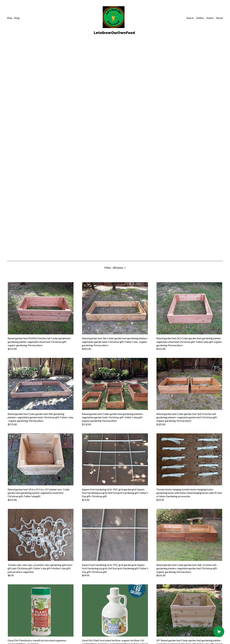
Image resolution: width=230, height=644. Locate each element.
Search (190, 18)
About (220, 18)
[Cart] (219, 632)
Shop (10, 18)
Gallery (200, 18)
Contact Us (13, 623)
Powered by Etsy (16, 635)
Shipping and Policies (18, 627)
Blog (17, 18)
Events (210, 18)
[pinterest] (8, 618)
